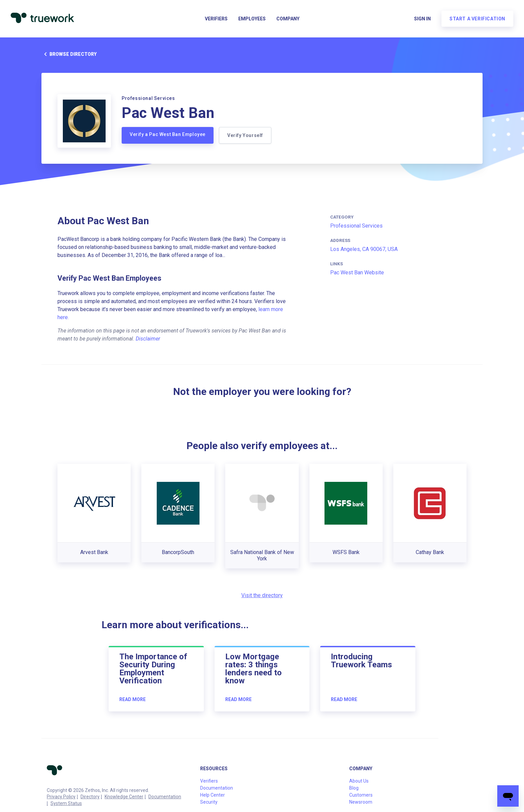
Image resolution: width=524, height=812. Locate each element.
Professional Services (356, 226)
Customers (361, 795)
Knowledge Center (124, 797)
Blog (354, 788)
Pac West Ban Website (357, 273)
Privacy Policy (61, 797)
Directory (90, 797)
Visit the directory (262, 595)
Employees (252, 19)
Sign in (422, 19)
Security (209, 802)
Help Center (213, 795)
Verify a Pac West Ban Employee (168, 134)
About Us (359, 781)
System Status (66, 803)
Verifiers (216, 19)
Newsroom (361, 802)
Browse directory (69, 54)
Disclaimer (148, 339)
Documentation (165, 797)
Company (288, 19)
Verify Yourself (245, 135)
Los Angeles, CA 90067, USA (364, 249)
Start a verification (477, 19)
